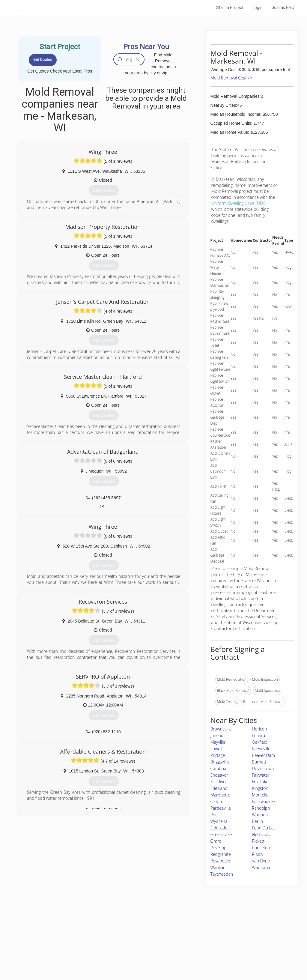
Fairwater (261, 775)
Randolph (261, 808)
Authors (213, 943)
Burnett (259, 762)
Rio (213, 815)
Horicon (259, 729)
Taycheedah (222, 874)
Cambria (218, 768)
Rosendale (220, 861)
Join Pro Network (137, 929)
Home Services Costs (74, 929)
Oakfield (259, 742)
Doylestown (263, 768)
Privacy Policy (217, 936)
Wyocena (219, 821)
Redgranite (221, 854)
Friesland (219, 788)
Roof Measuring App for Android (149, 956)
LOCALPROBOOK (46, 7)
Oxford (217, 801)
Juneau (217, 735)
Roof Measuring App (139, 943)
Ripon (257, 854)
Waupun (260, 815)
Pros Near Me (67, 936)
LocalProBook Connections (228, 949)
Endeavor (219, 775)
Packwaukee (263, 801)
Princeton (261, 848)
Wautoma (261, 867)
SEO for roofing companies (228, 956)
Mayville (218, 742)
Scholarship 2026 (220, 929)
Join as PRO (283, 7)
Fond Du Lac (264, 828)
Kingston (260, 788)
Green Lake (221, 834)
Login (258, 7)
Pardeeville (221, 808)
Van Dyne (261, 861)
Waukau (218, 867)
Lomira (258, 735)
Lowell (216, 749)
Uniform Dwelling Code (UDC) (239, 203)
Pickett (258, 841)
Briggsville (220, 762)
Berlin (257, 821)
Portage (218, 755)
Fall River (219, 782)
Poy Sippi (219, 848)
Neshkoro (261, 834)
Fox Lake (260, 782)
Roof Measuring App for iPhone (148, 949)
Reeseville (261, 749)
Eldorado (219, 828)
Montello (260, 795)
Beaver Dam (263, 755)
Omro (216, 841)
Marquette (220, 795)
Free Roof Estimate (72, 949)
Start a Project (230, 7)
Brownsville (221, 729)
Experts (129, 936)
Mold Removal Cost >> (231, 78)
